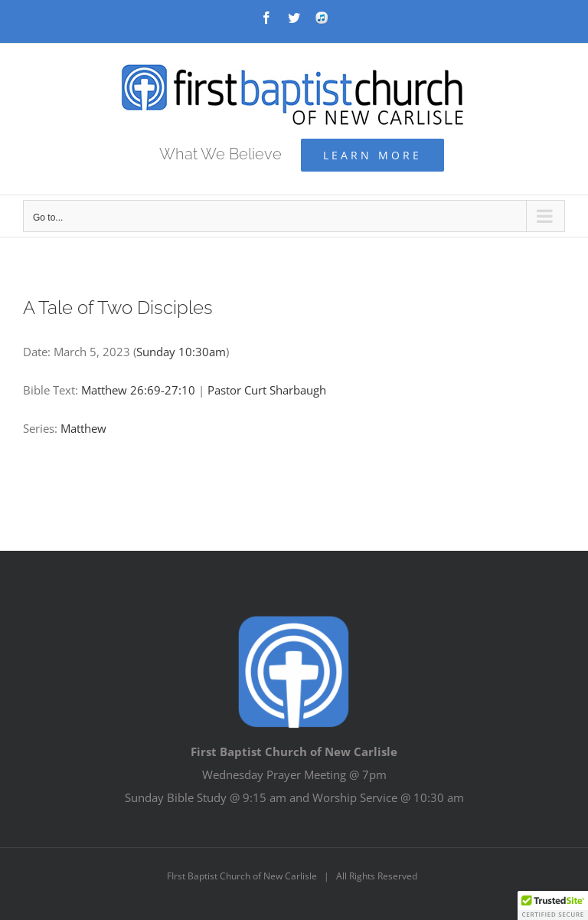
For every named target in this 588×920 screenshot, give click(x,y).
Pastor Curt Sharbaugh (267, 390)
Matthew (83, 428)
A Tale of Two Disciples (118, 308)
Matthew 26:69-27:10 (138, 390)
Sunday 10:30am (181, 352)
